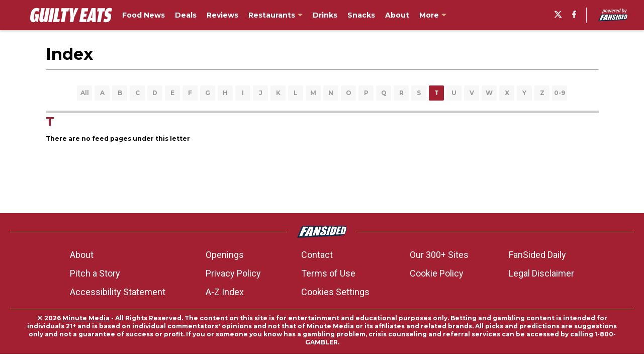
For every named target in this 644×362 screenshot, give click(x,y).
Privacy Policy (233, 273)
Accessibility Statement (118, 292)
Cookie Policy (437, 273)
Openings (225, 255)
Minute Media (86, 318)
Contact (317, 255)
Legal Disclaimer (541, 273)
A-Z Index (225, 292)
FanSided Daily (537, 255)
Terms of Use (328, 273)
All (85, 93)
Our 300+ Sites (439, 255)
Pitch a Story (95, 273)
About (82, 255)
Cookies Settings (335, 292)
